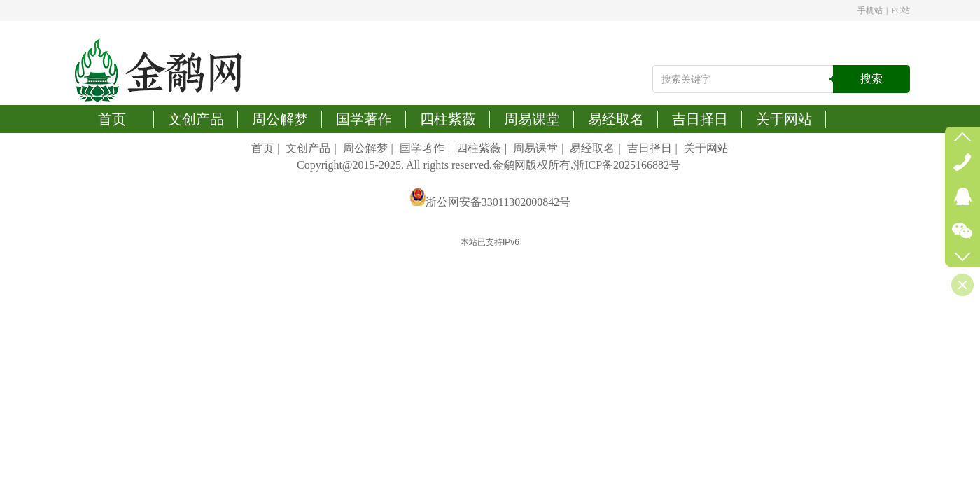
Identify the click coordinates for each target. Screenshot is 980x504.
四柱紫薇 (479, 148)
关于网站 (706, 148)
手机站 (870, 10)
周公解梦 (365, 148)
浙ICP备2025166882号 (627, 165)
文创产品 (308, 148)
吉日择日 (650, 148)
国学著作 (422, 148)
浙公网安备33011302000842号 (498, 202)
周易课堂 (535, 148)
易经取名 (592, 148)
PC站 (901, 10)
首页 (262, 148)
